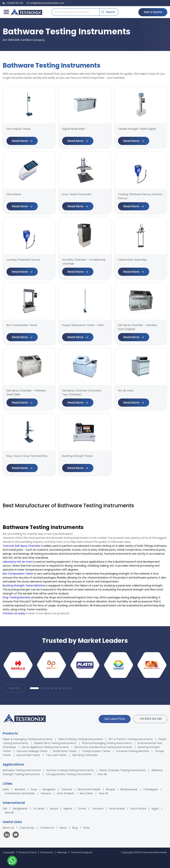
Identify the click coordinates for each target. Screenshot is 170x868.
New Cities (86, 793)
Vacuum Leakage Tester (32, 751)
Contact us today (14, 613)
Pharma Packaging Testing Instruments (107, 743)
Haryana (46, 793)
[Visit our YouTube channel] (16, 835)
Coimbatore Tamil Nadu (20, 793)
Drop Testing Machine (17, 597)
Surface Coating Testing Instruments (70, 770)
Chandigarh (151, 789)
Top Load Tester (56, 755)
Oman (82, 809)
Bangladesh (20, 809)
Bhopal (110, 789)
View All (14, 688)
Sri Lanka (39, 809)
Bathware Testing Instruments (22, 770)
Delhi (6, 789)
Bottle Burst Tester (65, 751)
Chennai (67, 789)
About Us (8, 828)
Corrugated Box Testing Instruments (69, 774)
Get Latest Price (115, 719)
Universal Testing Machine (133, 751)
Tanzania (98, 809)
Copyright (8, 852)
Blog (75, 828)
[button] (34, 688)
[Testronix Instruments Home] (26, 12)
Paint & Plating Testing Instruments (81, 739)
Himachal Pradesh (89, 789)
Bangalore (49, 789)
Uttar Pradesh (65, 793)
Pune (34, 789)
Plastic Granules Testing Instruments (122, 770)
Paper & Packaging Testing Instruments (28, 739)
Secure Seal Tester (28, 755)
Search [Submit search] (108, 12)
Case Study (27, 828)
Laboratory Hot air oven (17, 562)
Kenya (54, 809)
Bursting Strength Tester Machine (24, 586)
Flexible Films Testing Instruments (55, 743)
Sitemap (62, 852)
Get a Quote (153, 12)
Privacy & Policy (27, 852)
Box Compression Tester (18, 574)
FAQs (86, 828)
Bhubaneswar (129, 789)
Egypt (155, 809)
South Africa (138, 809)
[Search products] (76, 12)
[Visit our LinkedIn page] (8, 835)
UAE (5, 809)
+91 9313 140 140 (150, 719)
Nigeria (68, 809)
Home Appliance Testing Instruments (45, 747)
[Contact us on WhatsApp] (12, 861)
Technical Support (81, 852)
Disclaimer (47, 852)
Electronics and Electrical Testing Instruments (103, 747)
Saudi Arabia (117, 809)
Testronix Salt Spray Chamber (21, 546)
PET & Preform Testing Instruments (131, 739)
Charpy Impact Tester (96, 751)
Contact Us (47, 828)
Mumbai (20, 789)
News (63, 828)
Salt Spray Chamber (85, 755)
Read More (22, 141)
